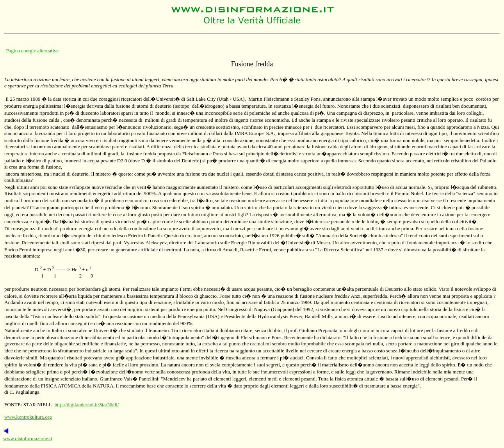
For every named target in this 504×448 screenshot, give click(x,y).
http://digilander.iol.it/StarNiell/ (87, 404)
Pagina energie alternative (33, 51)
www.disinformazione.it (28, 438)
